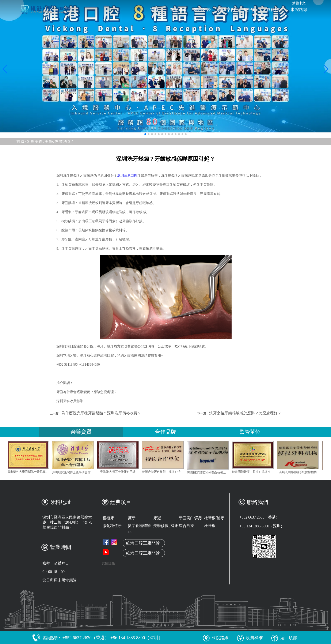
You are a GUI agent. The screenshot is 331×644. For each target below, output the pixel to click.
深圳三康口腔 (127, 175)
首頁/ (21, 142)
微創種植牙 (112, 526)
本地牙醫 (202, 10)
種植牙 (108, 518)
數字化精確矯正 (139, 529)
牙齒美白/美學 (191, 518)
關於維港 (178, 10)
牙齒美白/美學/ (41, 142)
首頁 (154, 10)
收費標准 (275, 10)
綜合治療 (186, 526)
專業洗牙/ (64, 142)
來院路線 (299, 10)
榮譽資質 (81, 432)
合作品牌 (165, 432)
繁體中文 (299, 3)
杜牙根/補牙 (214, 518)
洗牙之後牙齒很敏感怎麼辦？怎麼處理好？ (245, 413)
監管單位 (250, 432)
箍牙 (132, 518)
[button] (145, 134)
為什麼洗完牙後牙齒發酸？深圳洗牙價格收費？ (101, 413)
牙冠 (157, 518)
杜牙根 (210, 526)
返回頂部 (284, 638)
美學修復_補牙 (166, 526)
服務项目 (251, 10)
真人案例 (227, 10)
